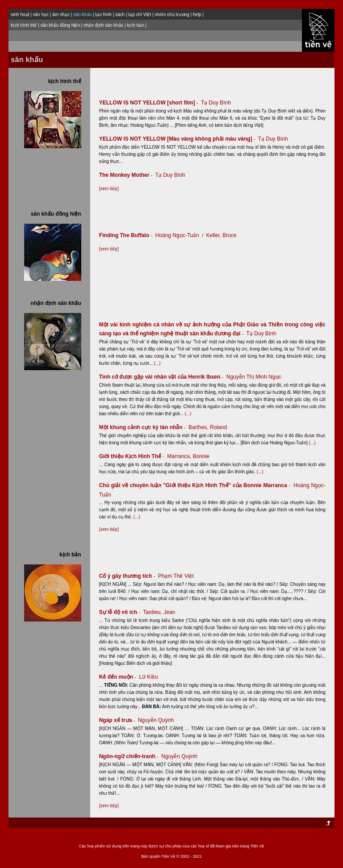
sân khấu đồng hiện (60, 25)
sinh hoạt (20, 15)
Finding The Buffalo (127, 235)
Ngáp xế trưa (118, 720)
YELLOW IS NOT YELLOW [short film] (149, 103)
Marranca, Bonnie (188, 456)
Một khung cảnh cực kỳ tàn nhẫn (143, 427)
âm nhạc (61, 15)
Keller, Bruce (222, 235)
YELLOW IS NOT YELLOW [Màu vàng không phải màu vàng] (178, 139)
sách (120, 15)
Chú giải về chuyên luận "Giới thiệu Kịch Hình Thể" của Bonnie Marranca (196, 485)
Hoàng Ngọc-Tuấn (177, 235)
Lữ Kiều (148, 677)
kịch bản (135, 25)
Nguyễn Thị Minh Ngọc (254, 377)
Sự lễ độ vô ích (120, 612)
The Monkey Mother (127, 175)
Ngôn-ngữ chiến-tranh (130, 756)
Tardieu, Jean (159, 612)
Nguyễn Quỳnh (156, 720)
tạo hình (103, 15)
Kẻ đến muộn (118, 677)
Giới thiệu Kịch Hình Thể (132, 456)
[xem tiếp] (109, 189)
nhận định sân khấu (103, 25)
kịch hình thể (24, 25)
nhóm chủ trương (172, 15)
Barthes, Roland (208, 427)
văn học (40, 15)
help (197, 15)
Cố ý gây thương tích (128, 576)
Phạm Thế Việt (176, 576)
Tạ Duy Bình (216, 103)
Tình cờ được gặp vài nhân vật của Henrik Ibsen (162, 377)
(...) (157, 363)
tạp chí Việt (140, 15)
